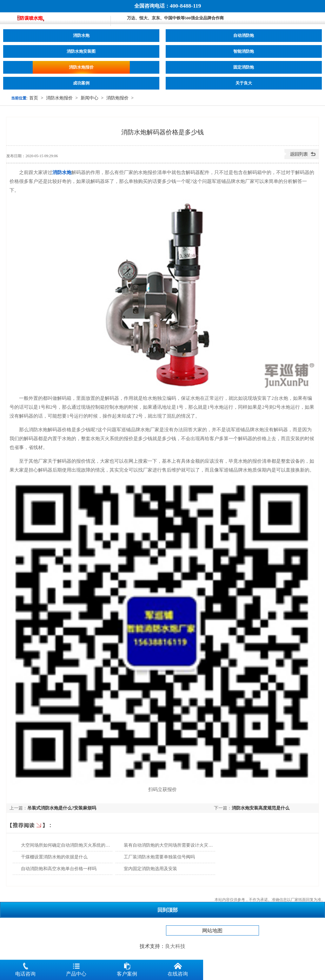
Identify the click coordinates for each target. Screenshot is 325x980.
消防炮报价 (117, 98)
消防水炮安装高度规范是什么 (261, 808)
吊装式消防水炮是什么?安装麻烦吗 (62, 808)
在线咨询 (178, 968)
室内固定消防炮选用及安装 (150, 869)
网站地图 (212, 931)
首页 (34, 98)
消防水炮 (81, 36)
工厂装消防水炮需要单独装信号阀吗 (159, 857)
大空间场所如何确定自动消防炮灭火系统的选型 (68, 845)
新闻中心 (90, 98)
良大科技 (175, 946)
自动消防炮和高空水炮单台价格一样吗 (59, 869)
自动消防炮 (244, 36)
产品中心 (76, 968)
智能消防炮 (244, 51)
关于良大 (244, 83)
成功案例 (81, 83)
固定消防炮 (244, 67)
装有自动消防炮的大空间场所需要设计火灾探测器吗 (175, 845)
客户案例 (127, 968)
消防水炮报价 (81, 67)
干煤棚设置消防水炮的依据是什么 (54, 857)
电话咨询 (25, 968)
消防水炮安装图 (81, 51)
